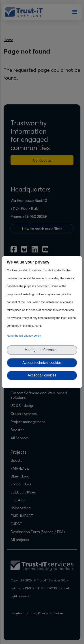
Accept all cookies (42, 375)
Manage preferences (42, 350)
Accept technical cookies (42, 363)
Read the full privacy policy (25, 336)
